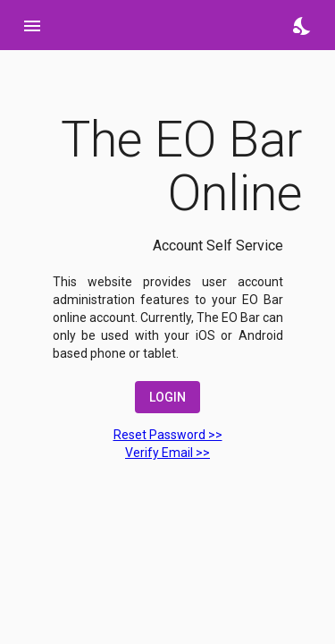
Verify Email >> (167, 453)
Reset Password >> (168, 435)
